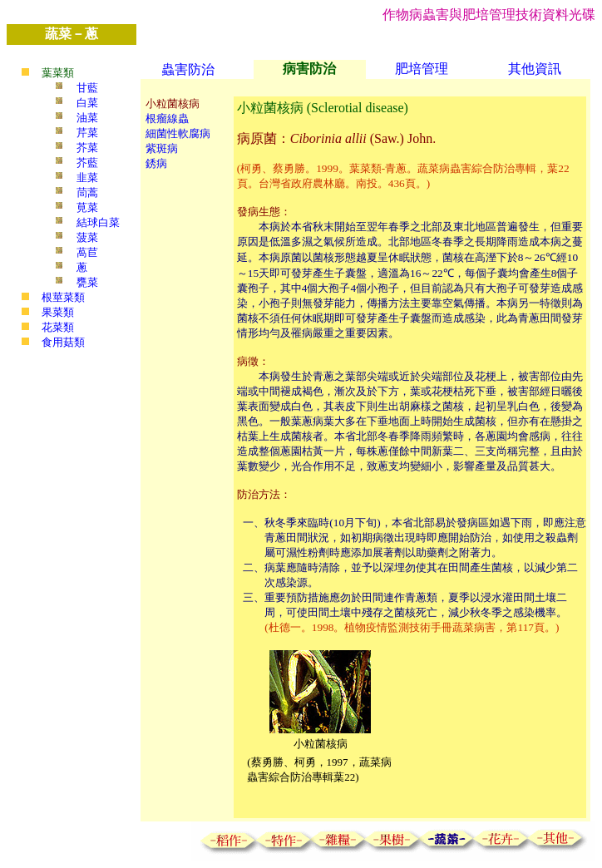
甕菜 (87, 282)
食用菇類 (63, 342)
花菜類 (58, 327)
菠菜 (87, 237)
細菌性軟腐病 (178, 133)
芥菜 (87, 148)
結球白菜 (98, 222)
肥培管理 (422, 69)
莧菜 (87, 207)
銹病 (156, 163)
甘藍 (87, 88)
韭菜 (87, 178)
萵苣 (87, 252)
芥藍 (87, 163)
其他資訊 (535, 69)
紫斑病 (162, 148)
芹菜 (87, 133)
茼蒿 (87, 192)
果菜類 (58, 312)
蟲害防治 (188, 69)
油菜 (87, 118)
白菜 (87, 103)
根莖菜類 (63, 297)
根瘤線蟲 (167, 118)
